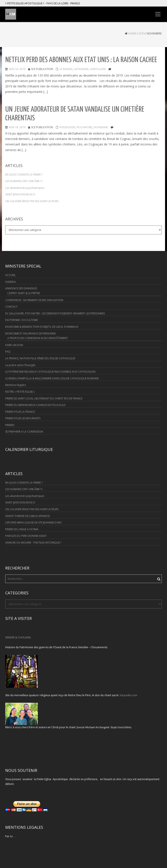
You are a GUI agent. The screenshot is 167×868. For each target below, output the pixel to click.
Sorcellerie (98, 69)
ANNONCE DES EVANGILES (21, 288)
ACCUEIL (10, 275)
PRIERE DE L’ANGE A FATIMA (22, 529)
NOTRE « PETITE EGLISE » (20, 392)
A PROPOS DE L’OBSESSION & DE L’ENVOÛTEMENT (38, 338)
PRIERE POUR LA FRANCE (20, 412)
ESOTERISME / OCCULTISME (22, 320)
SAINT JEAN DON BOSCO (20, 194)
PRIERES (10, 425)
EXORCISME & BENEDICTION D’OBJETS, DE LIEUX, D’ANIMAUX (42, 327)
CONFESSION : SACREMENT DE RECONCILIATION (34, 300)
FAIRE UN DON (14, 345)
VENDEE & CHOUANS (18, 637)
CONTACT (11, 307)
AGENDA (11, 282)
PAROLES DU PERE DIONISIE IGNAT (26, 536)
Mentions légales (16, 385)
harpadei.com (129, 695)
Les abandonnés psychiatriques (25, 188)
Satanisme (81, 69)
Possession (67, 127)
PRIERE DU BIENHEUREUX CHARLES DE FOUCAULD (35, 405)
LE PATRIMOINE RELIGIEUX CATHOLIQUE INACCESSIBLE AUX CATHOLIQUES (50, 372)
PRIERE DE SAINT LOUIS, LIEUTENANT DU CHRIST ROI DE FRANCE (44, 398)
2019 (142, 33)
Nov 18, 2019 (17, 69)
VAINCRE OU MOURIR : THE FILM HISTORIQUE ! (33, 543)
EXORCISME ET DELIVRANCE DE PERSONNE (30, 333)
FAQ (8, 352)
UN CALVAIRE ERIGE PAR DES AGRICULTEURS (32, 201)
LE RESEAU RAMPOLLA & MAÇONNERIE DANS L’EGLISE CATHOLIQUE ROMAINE (52, 378)
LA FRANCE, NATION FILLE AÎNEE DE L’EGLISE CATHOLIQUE (40, 358)
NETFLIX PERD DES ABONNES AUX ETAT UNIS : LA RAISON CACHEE (81, 60)
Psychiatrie (84, 127)
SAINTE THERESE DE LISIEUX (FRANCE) (27, 516)
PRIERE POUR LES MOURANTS (23, 418)
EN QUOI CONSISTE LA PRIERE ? (24, 175)
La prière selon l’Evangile (20, 365)
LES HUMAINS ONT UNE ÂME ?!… (25, 181)
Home (132, 33)
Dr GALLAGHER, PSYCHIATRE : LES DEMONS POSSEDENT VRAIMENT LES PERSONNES (55, 313)
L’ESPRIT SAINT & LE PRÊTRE (24, 293)
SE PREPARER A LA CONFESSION (24, 432)
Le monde (66, 69)
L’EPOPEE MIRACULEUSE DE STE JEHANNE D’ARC (34, 523)
